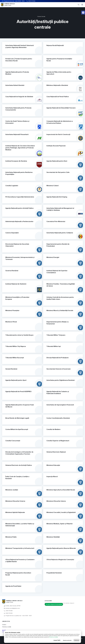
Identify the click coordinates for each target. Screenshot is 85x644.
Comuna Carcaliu (10, 4)
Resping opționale (67, 640)
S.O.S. (4, 630)
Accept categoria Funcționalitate (54, 604)
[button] (83, 13)
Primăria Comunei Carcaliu (15, 601)
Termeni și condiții (7, 627)
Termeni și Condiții (53, 637)
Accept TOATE (57, 640)
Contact (4, 625)
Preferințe (77, 640)
